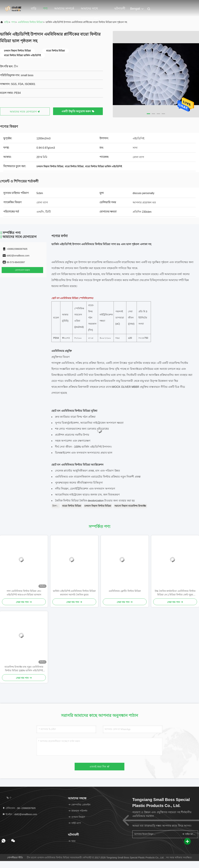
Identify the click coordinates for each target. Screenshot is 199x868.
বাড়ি (34, 8)
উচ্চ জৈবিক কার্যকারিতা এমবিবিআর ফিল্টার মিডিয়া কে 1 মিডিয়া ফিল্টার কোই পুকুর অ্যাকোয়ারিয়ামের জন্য (175, 593)
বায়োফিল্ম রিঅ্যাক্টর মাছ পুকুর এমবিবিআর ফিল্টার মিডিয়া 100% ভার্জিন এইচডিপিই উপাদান (24, 669)
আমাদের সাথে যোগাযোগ (25, 112)
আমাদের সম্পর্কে (64, 8)
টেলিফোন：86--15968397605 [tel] (19, 808)
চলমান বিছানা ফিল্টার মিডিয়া (98, 506)
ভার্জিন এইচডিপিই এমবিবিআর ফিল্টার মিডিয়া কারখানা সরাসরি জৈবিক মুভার (74, 593)
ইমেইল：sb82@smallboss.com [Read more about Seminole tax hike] (20, 814)
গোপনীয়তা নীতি (15, 858)
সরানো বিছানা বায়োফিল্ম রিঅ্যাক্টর (130, 506)
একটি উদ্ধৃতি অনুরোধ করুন (78, 111)
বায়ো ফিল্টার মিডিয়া (72, 506)
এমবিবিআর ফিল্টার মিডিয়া (30, 22)
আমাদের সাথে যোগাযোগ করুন (90, 10)
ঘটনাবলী (120, 8)
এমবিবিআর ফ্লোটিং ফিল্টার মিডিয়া (125, 591)
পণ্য (45, 8)
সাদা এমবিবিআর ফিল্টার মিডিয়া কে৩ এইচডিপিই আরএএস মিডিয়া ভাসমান (24, 593)
